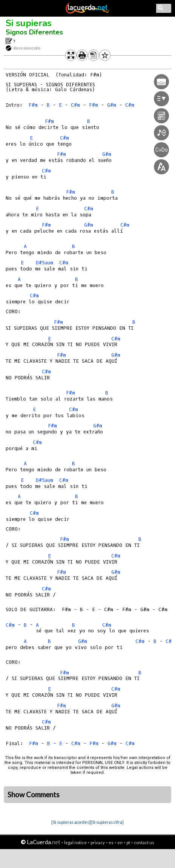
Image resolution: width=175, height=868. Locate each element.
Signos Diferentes (34, 32)
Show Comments (34, 795)
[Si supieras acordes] (71, 822)
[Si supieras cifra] (107, 822)
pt (128, 842)
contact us (144, 842)
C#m (75, 105)
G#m (89, 225)
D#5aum (45, 263)
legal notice (75, 842)
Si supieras (29, 23)
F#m (33, 105)
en (120, 842)
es (111, 842)
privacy (98, 842)
